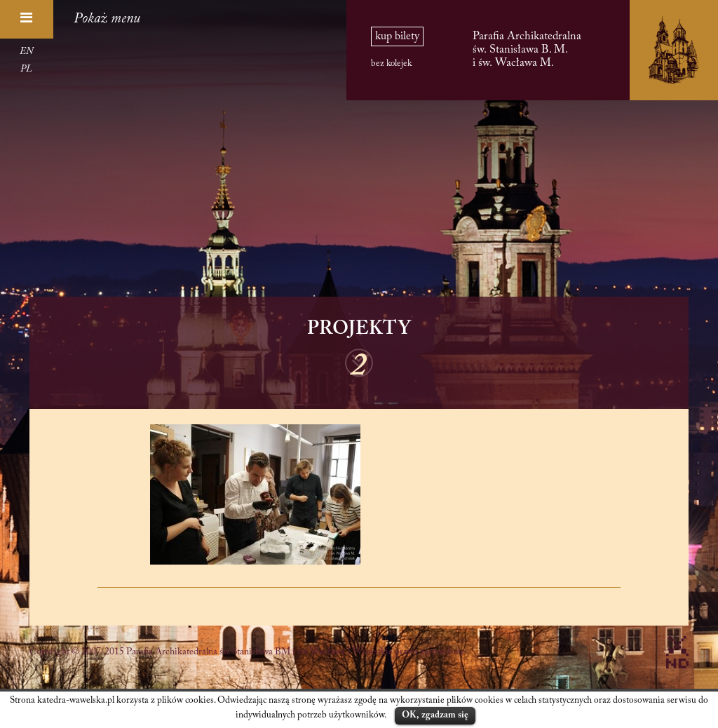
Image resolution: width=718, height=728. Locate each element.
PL (26, 69)
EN (26, 52)
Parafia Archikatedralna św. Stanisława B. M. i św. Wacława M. (527, 49)
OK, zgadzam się (435, 715)
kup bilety (397, 36)
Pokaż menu (107, 19)
